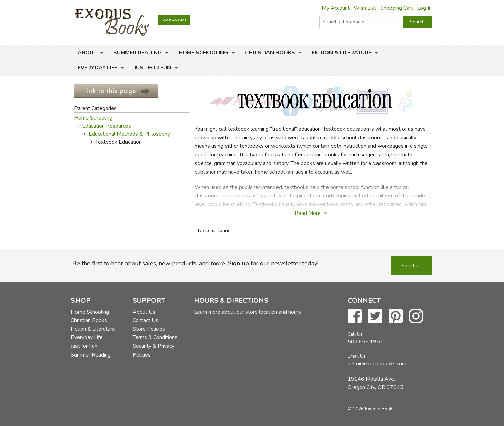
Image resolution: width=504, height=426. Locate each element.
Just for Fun (153, 68)
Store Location (174, 20)
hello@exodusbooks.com (377, 364)
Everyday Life (97, 68)
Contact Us (145, 320)
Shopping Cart (397, 8)
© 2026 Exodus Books (371, 409)
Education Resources (106, 126)
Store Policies (149, 329)
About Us (144, 312)
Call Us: (356, 334)
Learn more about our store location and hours (247, 312)
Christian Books (270, 53)
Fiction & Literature (342, 53)
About (87, 53)
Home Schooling (203, 53)
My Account (336, 8)
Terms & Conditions (155, 337)
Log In (424, 8)
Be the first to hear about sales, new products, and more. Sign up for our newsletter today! (195, 263)
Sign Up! (411, 266)
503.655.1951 (365, 342)
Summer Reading (138, 53)
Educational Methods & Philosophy (129, 134)
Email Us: (357, 356)
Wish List (365, 8)
